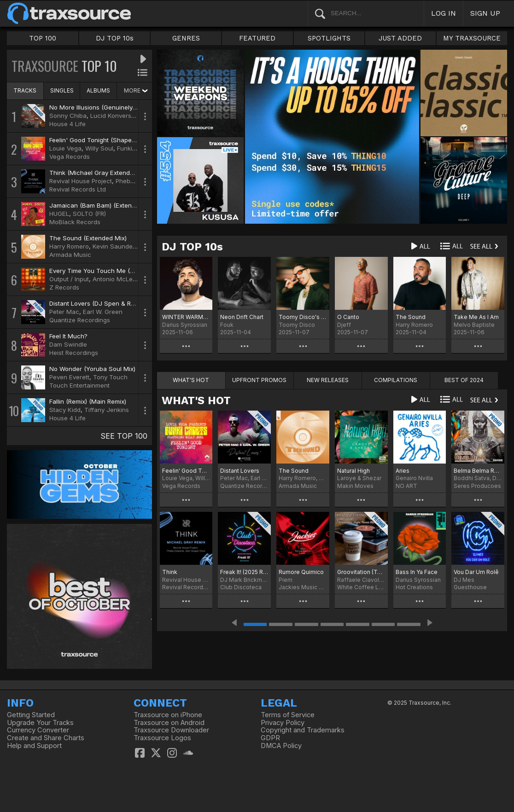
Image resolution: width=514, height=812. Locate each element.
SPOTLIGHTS (329, 38)
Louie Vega (65, 148)
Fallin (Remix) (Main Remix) (88, 401)
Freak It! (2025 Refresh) (244, 572)
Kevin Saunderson (119, 246)
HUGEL (59, 214)
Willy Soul (99, 148)
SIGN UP (485, 13)
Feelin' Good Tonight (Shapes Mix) (99, 140)
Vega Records (70, 157)
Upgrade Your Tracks (40, 723)
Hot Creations (414, 587)
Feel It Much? (68, 336)
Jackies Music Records (303, 587)
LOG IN (444, 13)
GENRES (186, 38)
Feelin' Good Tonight (186, 471)
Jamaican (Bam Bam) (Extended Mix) (103, 205)
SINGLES (62, 90)
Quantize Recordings (80, 320)
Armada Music (70, 255)
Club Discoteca (241, 587)
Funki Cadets (136, 148)
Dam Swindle (68, 344)
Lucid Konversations (120, 116)
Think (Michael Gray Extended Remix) (104, 173)
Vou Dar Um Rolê (476, 572)
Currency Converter (38, 730)
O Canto (348, 317)
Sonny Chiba (68, 116)
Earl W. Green (103, 312)
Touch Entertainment (79, 385)
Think (170, 572)
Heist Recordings (74, 353)
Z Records (64, 287)
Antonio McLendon (120, 279)
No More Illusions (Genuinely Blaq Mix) (105, 107)
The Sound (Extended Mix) (88, 238)
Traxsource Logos (162, 738)
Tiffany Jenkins (107, 410)
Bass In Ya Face (417, 572)
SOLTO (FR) (89, 214)
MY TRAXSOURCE (472, 38)
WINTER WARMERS (186, 317)
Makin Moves (355, 486)
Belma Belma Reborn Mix (478, 471)
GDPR (270, 738)
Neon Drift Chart (242, 317)
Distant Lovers (240, 471)
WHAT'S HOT (196, 400)
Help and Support (34, 746)
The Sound (411, 317)
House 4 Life (67, 124)
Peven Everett (69, 377)
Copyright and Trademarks (303, 730)
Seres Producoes (477, 486)
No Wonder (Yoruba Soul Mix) (92, 369)
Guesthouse (470, 587)
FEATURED (257, 38)
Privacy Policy (283, 723)
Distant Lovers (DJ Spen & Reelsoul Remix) (111, 303)
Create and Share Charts (46, 738)
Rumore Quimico (301, 572)
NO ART (406, 486)
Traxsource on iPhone (168, 715)
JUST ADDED (400, 38)
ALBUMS (98, 90)
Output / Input (69, 279)
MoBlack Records (75, 222)
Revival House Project (81, 181)
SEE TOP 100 (124, 436)
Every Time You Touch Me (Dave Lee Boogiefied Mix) (127, 271)
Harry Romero (69, 246)
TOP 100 (43, 38)
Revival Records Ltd (78, 189)
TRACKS (25, 90)
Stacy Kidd (65, 410)
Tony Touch (110, 377)
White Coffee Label (361, 587)
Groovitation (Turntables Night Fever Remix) (361, 572)
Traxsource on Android (169, 723)
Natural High (353, 471)
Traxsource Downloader (171, 730)
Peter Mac (64, 312)
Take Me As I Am (476, 317)
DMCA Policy (281, 746)
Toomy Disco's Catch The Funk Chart (303, 317)
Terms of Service (288, 715)
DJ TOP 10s (115, 38)
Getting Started (31, 715)
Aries (403, 471)
